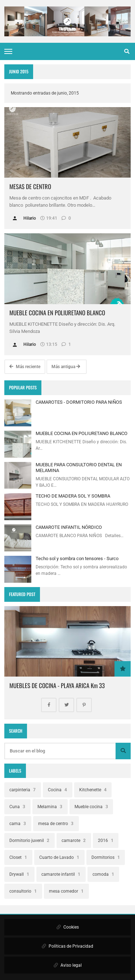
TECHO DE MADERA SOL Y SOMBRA (73, 496)
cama (18, 824)
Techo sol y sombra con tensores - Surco (77, 558)
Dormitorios (106, 857)
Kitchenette (93, 790)
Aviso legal (68, 965)
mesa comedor (66, 891)
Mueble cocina (91, 807)
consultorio (23, 891)
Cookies (68, 927)
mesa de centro (56, 824)
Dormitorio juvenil (29, 841)
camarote (74, 841)
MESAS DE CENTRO (30, 186)
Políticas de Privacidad (67, 946)
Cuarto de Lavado (59, 857)
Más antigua (66, 367)
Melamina (50, 807)
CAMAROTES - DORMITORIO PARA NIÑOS (79, 402)
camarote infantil (61, 874)
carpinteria (22, 790)
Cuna (17, 807)
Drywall (19, 874)
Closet (18, 857)
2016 (106, 841)
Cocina (57, 790)
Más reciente (25, 367)
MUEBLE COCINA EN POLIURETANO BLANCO (57, 313)
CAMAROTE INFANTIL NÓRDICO (69, 527)
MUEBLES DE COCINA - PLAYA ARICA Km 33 (57, 685)
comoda (103, 874)
